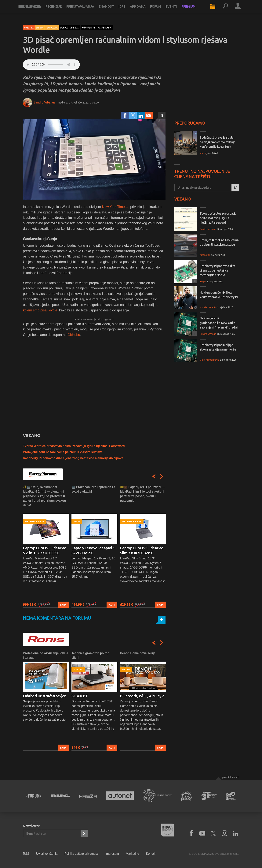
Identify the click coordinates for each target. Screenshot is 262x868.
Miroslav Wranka (208, 307)
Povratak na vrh (231, 777)
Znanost (111, 10)
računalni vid (89, 27)
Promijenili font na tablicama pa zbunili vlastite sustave (63, 452)
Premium (193, 10)
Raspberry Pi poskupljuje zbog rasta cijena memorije (218, 347)
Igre (127, 10)
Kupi (63, 605)
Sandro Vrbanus (44, 102)
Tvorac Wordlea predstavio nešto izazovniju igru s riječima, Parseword (74, 446)
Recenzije (58, 10)
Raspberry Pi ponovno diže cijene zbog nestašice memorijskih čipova (73, 458)
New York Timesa (115, 207)
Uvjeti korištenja (47, 854)
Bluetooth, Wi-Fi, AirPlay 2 (142, 696)
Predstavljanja (85, 10)
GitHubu (74, 335)
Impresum (112, 854)
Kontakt (151, 854)
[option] (46, 546)
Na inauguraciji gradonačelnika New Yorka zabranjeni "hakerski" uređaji (219, 323)
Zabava (40, 27)
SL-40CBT (80, 696)
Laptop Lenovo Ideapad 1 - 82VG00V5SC (94, 550)
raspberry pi (105, 27)
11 (194, 281)
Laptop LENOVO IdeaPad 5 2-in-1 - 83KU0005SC (45, 550)
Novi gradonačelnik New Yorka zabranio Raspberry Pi (219, 295)
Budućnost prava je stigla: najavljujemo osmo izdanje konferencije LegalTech (217, 142)
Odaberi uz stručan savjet (44, 696)
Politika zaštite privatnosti (82, 854)
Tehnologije (52, 27)
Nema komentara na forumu (57, 618)
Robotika (29, 27)
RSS (26, 854)
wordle (64, 27)
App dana (142, 10)
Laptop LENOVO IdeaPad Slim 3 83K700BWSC (142, 550)
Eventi (176, 10)
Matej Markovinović (209, 360)
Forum (160, 10)
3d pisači (75, 27)
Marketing (132, 854)
